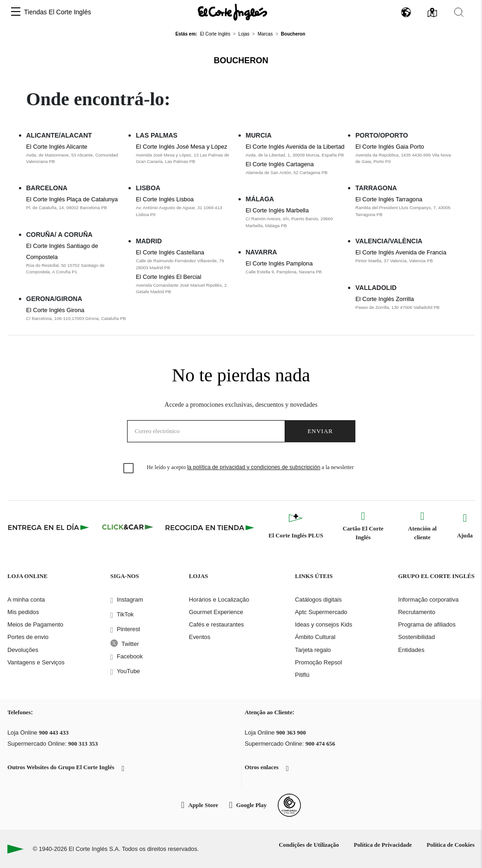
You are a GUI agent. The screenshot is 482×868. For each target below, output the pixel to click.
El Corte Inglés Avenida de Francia (401, 252)
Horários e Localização (219, 600)
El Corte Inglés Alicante (57, 147)
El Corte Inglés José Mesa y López (182, 147)
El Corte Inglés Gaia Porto (390, 147)
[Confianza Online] (289, 805)
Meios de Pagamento (35, 624)
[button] (16, 12)
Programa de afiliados (427, 624)
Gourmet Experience (216, 612)
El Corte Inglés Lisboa (165, 199)
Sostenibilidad (416, 637)
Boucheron (241, 60)
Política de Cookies (451, 845)
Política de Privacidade (383, 845)
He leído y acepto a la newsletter (250, 467)
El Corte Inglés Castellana (170, 252)
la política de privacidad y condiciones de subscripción (254, 467)
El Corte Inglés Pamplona (279, 263)
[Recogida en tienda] (210, 527)
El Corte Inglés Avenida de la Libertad (295, 147)
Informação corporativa (428, 600)
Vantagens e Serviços (36, 662)
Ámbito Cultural (315, 637)
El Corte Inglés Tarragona (389, 199)
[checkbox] (129, 469)
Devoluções (23, 650)
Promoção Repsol (318, 662)
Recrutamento (416, 612)
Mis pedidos (23, 612)
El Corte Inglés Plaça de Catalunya (72, 199)
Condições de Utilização (309, 845)
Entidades (411, 650)
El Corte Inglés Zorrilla (385, 299)
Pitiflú (302, 675)
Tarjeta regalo (313, 650)
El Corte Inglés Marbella (278, 210)
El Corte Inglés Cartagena (280, 164)
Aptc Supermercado (321, 612)
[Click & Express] (49, 527)
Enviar (320, 431)
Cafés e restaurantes (217, 624)
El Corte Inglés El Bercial (169, 277)
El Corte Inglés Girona (55, 310)
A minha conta (26, 600)
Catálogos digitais (318, 600)
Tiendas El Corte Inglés (58, 12)
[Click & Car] (128, 527)
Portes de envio (28, 637)
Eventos (200, 637)
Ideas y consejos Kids (323, 624)
